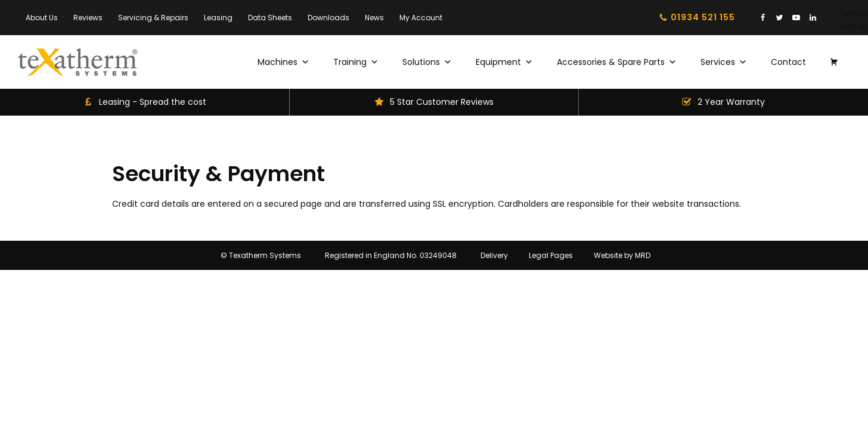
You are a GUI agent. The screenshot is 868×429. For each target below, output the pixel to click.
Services (724, 62)
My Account (421, 18)
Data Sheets (270, 18)
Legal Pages (551, 255)
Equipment (504, 62)
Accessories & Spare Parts (617, 62)
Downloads (328, 18)
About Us (42, 18)
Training (356, 62)
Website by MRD (622, 255)
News (374, 18)
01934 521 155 (703, 17)
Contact (788, 62)
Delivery (494, 255)
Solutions (427, 62)
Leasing (218, 18)
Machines (283, 62)
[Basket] (834, 62)
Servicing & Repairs (153, 18)
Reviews (88, 18)
